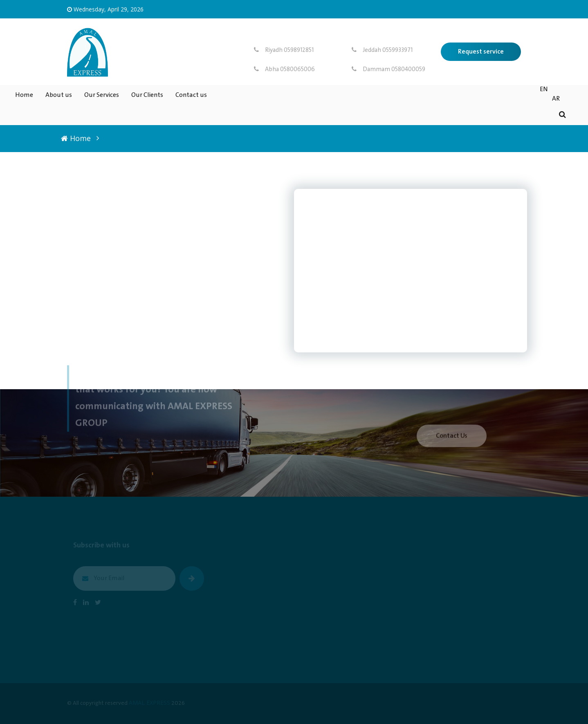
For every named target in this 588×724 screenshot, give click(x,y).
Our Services (102, 95)
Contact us (191, 95)
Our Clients (147, 95)
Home (24, 95)
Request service (481, 52)
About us (59, 95)
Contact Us (452, 439)
